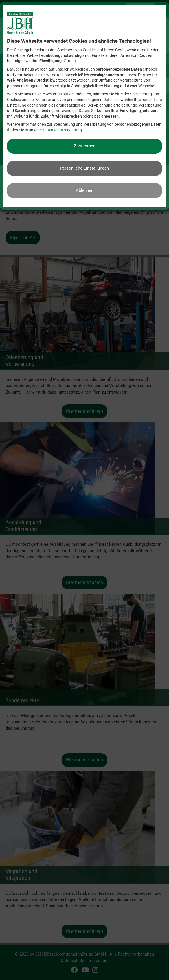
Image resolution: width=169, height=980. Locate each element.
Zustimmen (85, 146)
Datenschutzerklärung (62, 130)
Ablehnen (85, 190)
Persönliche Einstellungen (84, 168)
